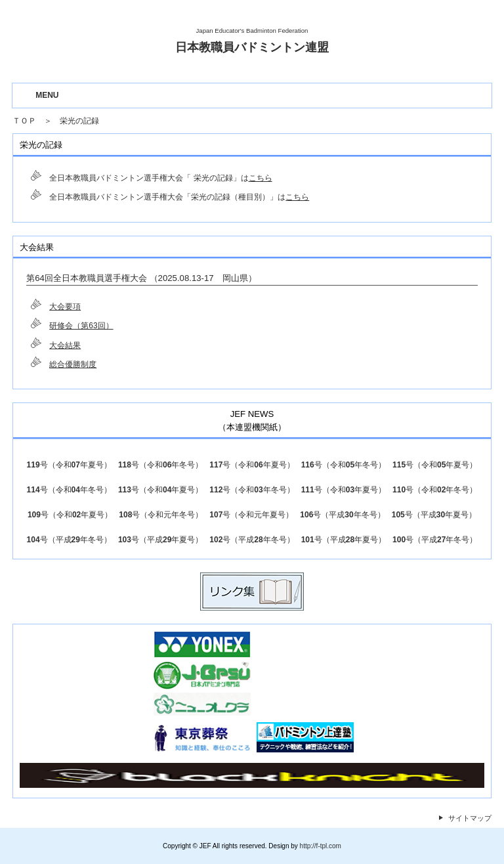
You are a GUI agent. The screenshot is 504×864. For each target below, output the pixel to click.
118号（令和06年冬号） (160, 465)
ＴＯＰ (24, 121)
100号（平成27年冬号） (435, 540)
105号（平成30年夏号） (434, 515)
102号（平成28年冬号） (252, 540)
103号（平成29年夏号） (160, 540)
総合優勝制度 (73, 364)
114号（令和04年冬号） (69, 490)
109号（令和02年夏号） (70, 515)
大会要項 (65, 307)
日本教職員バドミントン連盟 (252, 47)
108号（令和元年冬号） (161, 515)
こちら (261, 178)
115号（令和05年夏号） (435, 465)
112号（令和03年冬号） (252, 490)
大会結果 (65, 345)
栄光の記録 (79, 121)
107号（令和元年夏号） (251, 515)
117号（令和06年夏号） (252, 465)
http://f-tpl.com (321, 846)
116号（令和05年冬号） (344, 465)
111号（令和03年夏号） (344, 490)
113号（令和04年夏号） (160, 490)
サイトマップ (470, 818)
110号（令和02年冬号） (435, 490)
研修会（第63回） (81, 326)
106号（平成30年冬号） (342, 515)
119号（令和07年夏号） (69, 465)
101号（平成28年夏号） (344, 540)
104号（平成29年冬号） (69, 540)
